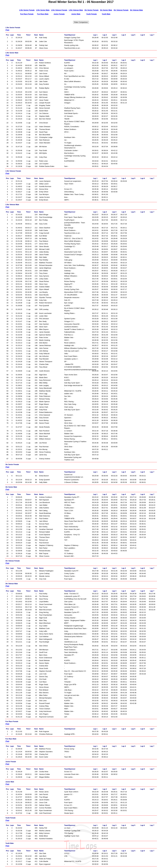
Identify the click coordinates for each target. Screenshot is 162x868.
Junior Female (59, 14)
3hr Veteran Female (121, 10)
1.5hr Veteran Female (59, 10)
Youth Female (91, 14)
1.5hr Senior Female (27, 10)
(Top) (7, 30)
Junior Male (76, 14)
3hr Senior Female (91, 10)
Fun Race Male (43, 14)
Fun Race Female (27, 14)
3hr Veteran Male (136, 10)
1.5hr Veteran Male (76, 10)
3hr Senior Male (106, 10)
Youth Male (106, 14)
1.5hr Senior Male (43, 10)
